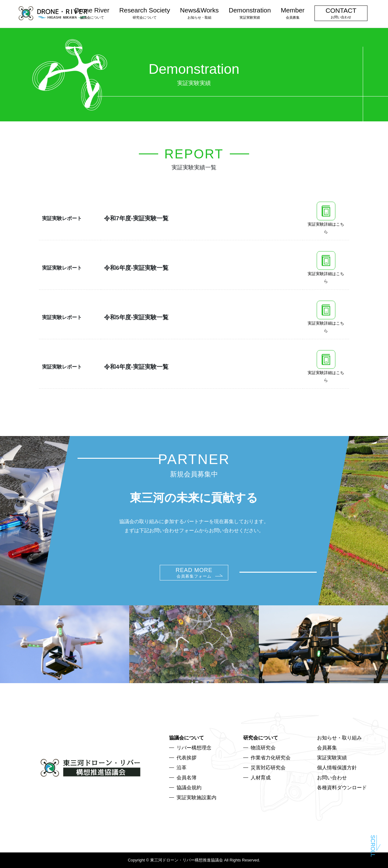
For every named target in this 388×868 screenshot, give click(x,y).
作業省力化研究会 (271, 758)
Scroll (373, 845)
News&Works (199, 13)
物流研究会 (263, 748)
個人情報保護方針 (337, 768)
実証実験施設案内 (196, 798)
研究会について (261, 738)
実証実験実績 (332, 758)
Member (293, 13)
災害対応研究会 (268, 768)
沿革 (182, 768)
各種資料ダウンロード (342, 788)
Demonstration (250, 13)
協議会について (187, 738)
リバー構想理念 (194, 748)
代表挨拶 (187, 758)
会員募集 (327, 748)
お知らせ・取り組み (339, 738)
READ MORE (194, 573)
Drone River (92, 13)
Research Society (145, 13)
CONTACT (341, 13)
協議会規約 (189, 788)
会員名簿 (187, 778)
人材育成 (261, 778)
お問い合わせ (332, 778)
